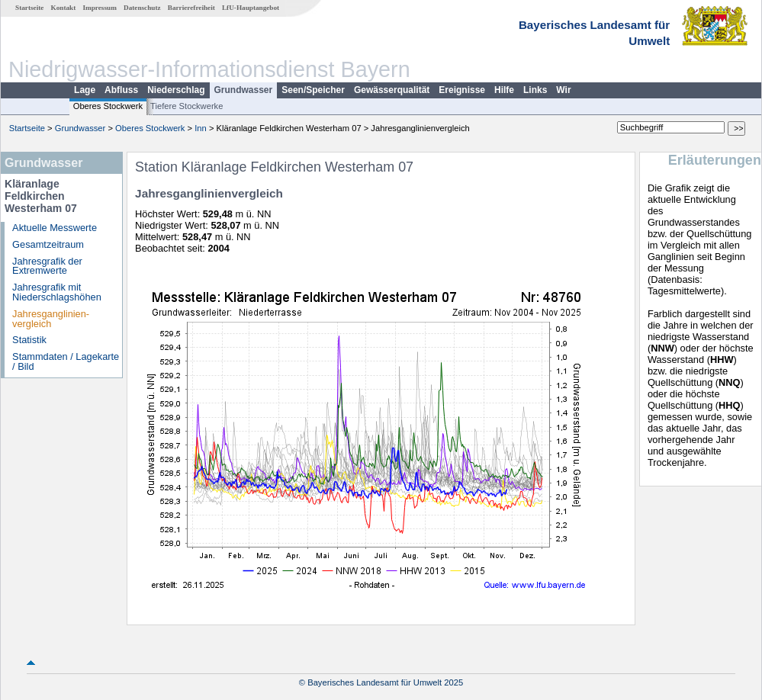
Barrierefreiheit (191, 8)
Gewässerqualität (392, 90)
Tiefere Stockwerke (186, 106)
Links (535, 90)
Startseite (29, 8)
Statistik (29, 340)
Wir (563, 90)
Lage (85, 90)
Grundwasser (244, 90)
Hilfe (504, 90)
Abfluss (121, 90)
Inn (201, 128)
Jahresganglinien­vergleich (51, 319)
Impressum (100, 8)
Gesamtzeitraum (48, 244)
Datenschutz (142, 8)
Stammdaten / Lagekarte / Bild (66, 361)
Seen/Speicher (313, 90)
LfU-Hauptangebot (251, 8)
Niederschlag (176, 90)
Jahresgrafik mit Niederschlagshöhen (57, 292)
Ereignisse (462, 90)
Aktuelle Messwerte (55, 228)
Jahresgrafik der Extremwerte (47, 266)
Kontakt (64, 8)
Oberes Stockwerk (108, 106)
